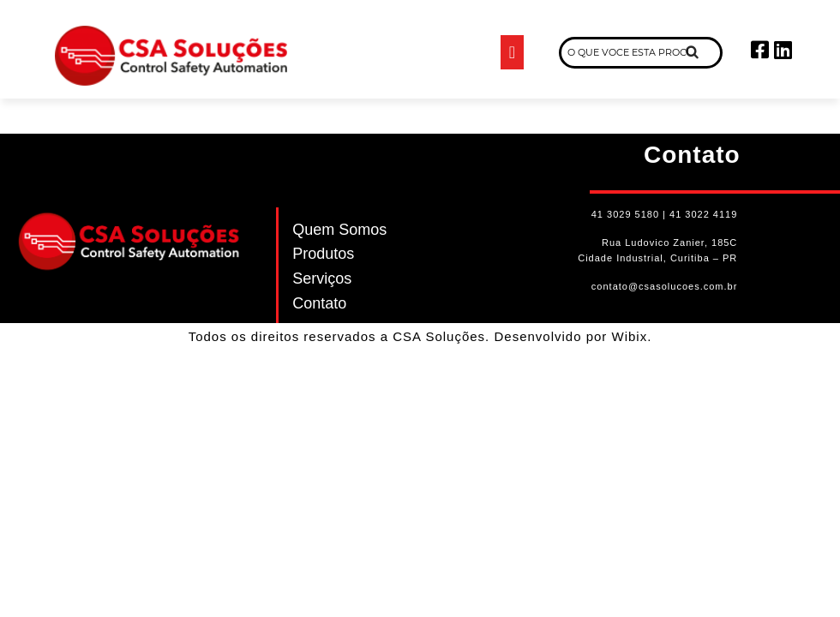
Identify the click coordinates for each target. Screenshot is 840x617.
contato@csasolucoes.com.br (664, 286)
